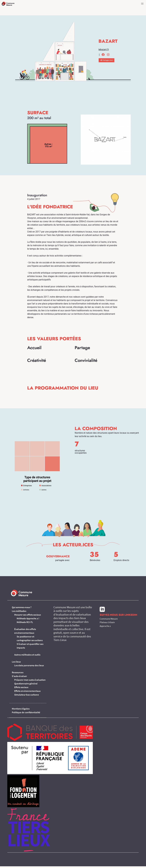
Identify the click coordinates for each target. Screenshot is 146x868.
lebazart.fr (104, 49)
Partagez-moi (107, 60)
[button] (142, 4)
